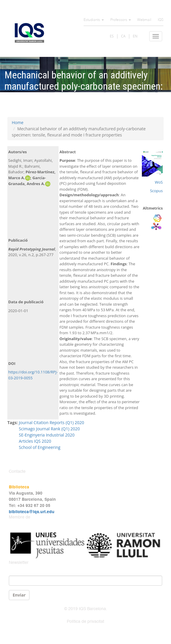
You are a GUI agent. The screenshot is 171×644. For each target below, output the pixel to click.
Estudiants (94, 20)
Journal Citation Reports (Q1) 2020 (52, 423)
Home (18, 122)
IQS (161, 20)
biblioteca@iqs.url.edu (32, 512)
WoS (159, 182)
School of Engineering (40, 447)
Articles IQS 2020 (35, 441)
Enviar (19, 595)
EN (135, 36)
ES (112, 36)
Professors (121, 20)
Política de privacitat (85, 622)
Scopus (156, 191)
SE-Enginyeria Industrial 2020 (47, 435)
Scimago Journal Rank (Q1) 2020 (49, 429)
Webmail (144, 20)
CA (123, 36)
